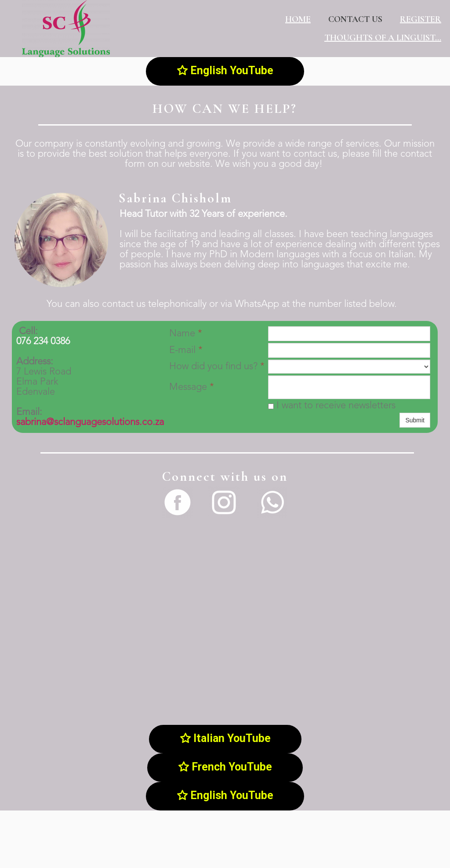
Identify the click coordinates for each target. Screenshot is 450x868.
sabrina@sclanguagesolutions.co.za (90, 422)
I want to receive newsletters (332, 406)
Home (298, 19)
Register (421, 19)
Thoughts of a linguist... (383, 38)
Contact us (355, 19)
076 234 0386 (43, 342)
